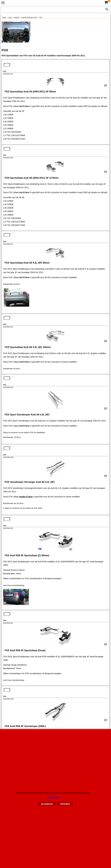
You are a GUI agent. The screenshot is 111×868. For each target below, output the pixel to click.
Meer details (54, 797)
